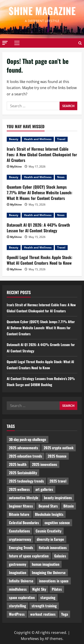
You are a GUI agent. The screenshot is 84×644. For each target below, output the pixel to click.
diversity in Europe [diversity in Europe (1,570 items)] (50, 539)
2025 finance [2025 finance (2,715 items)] (57, 456)
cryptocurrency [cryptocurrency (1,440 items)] (20, 539)
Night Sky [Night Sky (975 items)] (39, 589)
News (61, 177)
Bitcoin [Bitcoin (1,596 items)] (69, 506)
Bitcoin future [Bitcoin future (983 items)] (19, 514)
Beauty (14, 139)
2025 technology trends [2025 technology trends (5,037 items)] (26, 481)
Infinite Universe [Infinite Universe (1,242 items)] (21, 581)
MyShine (16, 167)
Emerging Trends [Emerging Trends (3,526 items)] (21, 548)
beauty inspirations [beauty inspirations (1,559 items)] (58, 498)
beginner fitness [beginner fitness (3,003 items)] (21, 506)
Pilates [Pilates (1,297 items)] (57, 589)
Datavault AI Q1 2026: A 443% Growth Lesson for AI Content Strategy (38, 228)
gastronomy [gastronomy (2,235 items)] (18, 564)
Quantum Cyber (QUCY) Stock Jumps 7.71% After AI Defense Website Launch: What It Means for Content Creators (40, 192)
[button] (5, 43)
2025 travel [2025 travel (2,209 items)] (58, 481)
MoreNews (30, 639)
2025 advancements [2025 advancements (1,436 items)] (24, 448)
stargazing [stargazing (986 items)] (48, 597)
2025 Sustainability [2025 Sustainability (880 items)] (23, 473)
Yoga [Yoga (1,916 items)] (65, 614)
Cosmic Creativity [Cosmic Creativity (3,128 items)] (48, 531)
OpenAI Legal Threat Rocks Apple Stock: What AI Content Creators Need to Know (40, 260)
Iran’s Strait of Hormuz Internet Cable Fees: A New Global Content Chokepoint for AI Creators (42, 154)
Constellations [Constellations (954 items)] (19, 531)
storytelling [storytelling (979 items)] (17, 606)
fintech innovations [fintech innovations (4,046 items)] (53, 548)
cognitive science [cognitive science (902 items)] (57, 523)
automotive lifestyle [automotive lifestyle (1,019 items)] (24, 498)
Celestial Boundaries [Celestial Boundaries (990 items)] (24, 523)
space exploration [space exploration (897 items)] (22, 597)
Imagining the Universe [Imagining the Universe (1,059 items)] (49, 572)
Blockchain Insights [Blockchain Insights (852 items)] (49, 514)
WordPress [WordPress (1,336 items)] (17, 614)
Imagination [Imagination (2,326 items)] (18, 572)
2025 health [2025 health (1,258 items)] (18, 464)
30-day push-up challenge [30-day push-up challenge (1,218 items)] (28, 439)
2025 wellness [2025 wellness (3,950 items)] (19, 489)
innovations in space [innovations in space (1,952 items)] (54, 581)
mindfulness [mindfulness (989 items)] (18, 589)
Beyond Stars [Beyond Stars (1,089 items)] (48, 506)
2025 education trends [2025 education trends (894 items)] (26, 456)
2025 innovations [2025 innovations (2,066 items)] (45, 464)
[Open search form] (80, 43)
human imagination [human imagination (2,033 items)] (46, 564)
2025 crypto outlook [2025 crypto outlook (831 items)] (59, 448)
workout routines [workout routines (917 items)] (43, 614)
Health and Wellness (38, 139)
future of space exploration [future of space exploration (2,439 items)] (29, 556)
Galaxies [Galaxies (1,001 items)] (60, 556)
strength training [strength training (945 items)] (44, 606)
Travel (61, 139)
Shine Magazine (42, 11)
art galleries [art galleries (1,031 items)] (44, 489)
